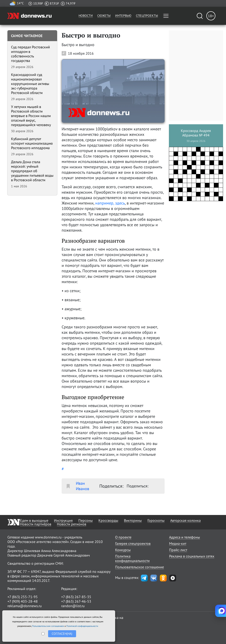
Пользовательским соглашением (48, 626)
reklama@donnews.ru (25, 606)
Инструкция (63, 520)
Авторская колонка (185, 520)
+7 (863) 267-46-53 (76, 601)
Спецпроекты (147, 16)
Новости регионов (72, 524)
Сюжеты (104, 16)
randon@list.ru (73, 606)
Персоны (86, 520)
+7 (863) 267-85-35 (76, 597)
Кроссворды (108, 520)
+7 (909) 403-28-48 (23, 601)
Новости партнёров (36, 524)
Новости (86, 16)
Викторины (133, 520)
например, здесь (110, 203)
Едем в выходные (34, 520)
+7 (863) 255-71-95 (23, 597)
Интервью (123, 16)
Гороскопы (156, 520)
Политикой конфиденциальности (82, 626)
